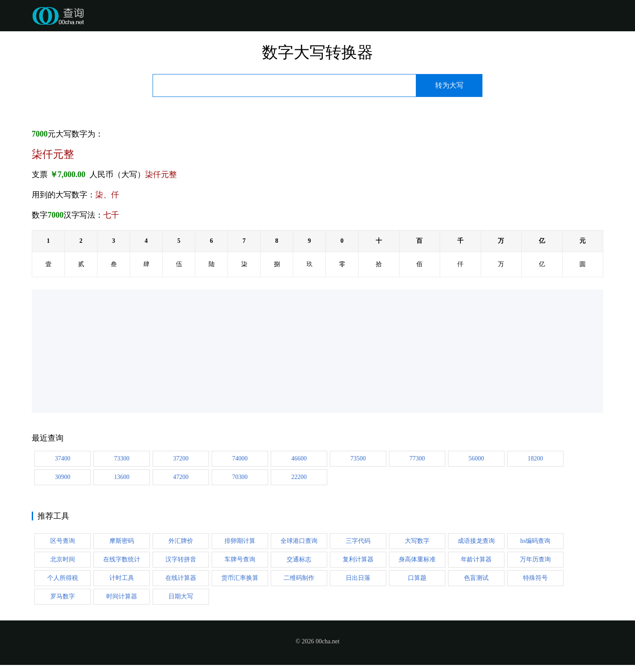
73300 (122, 459)
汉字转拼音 (181, 559)
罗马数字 (63, 596)
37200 (181, 459)
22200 (299, 477)
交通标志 (299, 559)
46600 (299, 459)
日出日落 (358, 578)
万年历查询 (535, 559)
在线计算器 (181, 578)
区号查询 (63, 541)
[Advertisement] (296, 351)
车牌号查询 (240, 559)
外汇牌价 (181, 541)
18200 (536, 459)
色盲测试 (476, 578)
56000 (476, 459)
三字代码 (358, 541)
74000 (240, 459)
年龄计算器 (476, 559)
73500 (358, 459)
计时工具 (122, 578)
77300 (417, 459)
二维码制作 (299, 578)
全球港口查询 (299, 541)
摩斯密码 (122, 541)
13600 (122, 477)
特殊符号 (535, 578)
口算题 (417, 578)
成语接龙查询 (476, 541)
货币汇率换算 (240, 578)
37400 (63, 459)
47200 (181, 477)
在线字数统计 (122, 559)
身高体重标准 (417, 559)
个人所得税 (63, 578)
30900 (63, 477)
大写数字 (417, 541)
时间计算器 (122, 596)
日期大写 (181, 596)
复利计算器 (358, 559)
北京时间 (63, 559)
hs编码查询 (535, 541)
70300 (240, 477)
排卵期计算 (240, 541)
